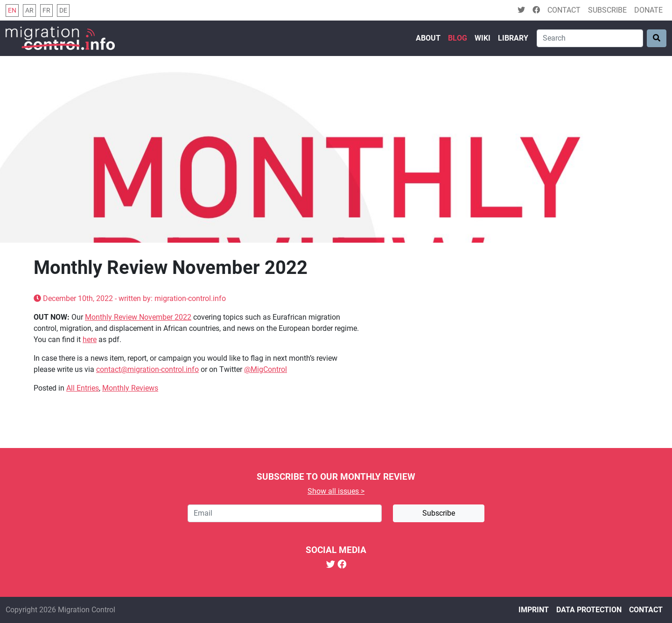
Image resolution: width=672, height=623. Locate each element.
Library (513, 38)
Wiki (483, 38)
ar (29, 10)
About (428, 38)
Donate (648, 10)
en (12, 10)
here (90, 339)
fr (46, 10)
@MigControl (266, 369)
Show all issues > (336, 491)
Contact (564, 10)
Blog (458, 38)
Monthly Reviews (130, 388)
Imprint (534, 610)
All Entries (83, 388)
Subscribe (607, 10)
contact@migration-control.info (147, 369)
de (63, 10)
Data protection (589, 610)
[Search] (590, 38)
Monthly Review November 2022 (138, 317)
